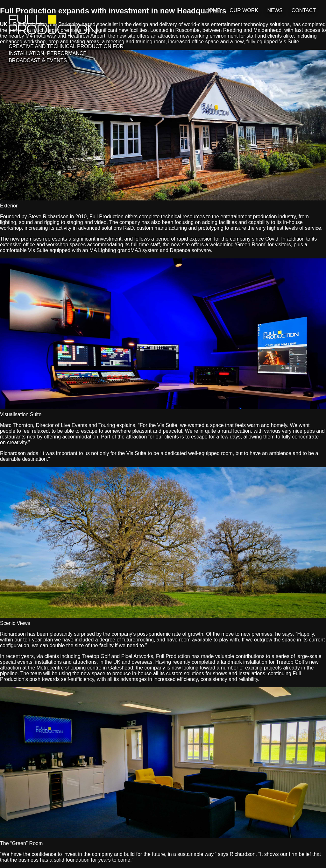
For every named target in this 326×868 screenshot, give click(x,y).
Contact (304, 10)
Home (213, 10)
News (275, 10)
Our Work (244, 10)
